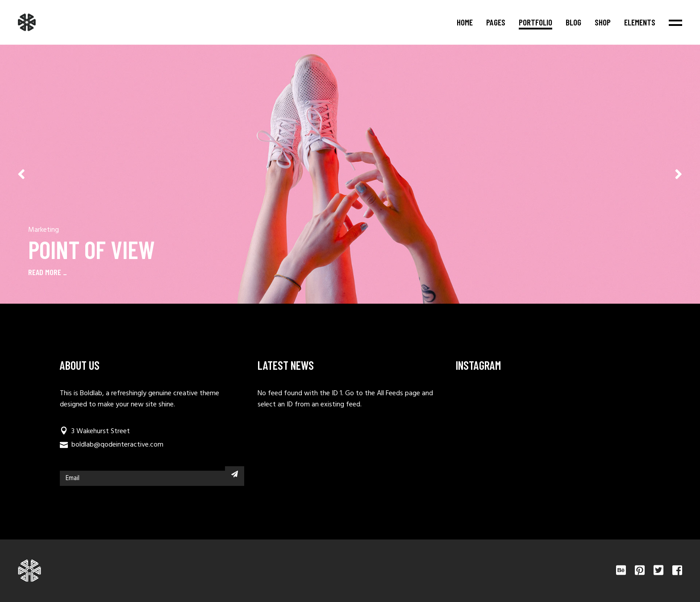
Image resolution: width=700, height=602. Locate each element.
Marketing (44, 230)
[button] (679, 174)
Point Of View (92, 249)
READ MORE (45, 272)
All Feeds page (398, 393)
